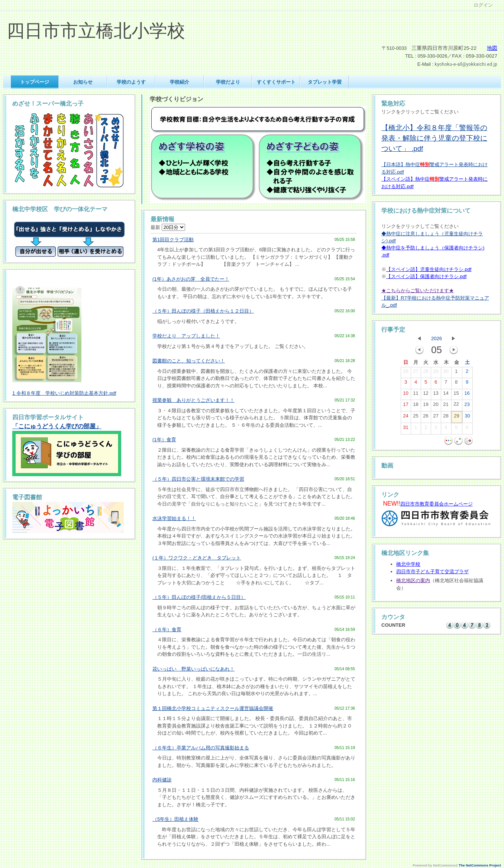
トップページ (35, 82)
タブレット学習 (325, 82)
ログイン (483, 5)
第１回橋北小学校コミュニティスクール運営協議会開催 (213, 708)
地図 (492, 48)
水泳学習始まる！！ (174, 518)
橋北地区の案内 (413, 580)
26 (406, 373)
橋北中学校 (408, 564)
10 (406, 395)
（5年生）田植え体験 (175, 819)
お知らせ (83, 82)
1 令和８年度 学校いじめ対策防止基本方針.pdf (64, 393)
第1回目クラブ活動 (173, 240)
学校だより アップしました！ (186, 336)
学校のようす (131, 82)
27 (416, 373)
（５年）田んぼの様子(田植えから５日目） (199, 597)
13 (436, 395)
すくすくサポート (276, 82)
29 (436, 373)
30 (446, 373)
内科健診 (162, 780)
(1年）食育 (164, 440)
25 (416, 417)
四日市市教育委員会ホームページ (437, 504)
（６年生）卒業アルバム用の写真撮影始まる (201, 748)
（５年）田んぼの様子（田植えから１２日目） (203, 311)
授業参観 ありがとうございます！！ (193, 400)
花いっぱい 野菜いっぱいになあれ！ (193, 669)
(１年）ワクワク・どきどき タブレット (197, 558)
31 (406, 429)
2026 (437, 338)
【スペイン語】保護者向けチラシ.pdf (426, 276)
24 (406, 417)
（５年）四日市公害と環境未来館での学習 (198, 479)
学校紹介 (180, 82)
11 (416, 395)
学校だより (228, 82)
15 (456, 395)
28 (426, 373)
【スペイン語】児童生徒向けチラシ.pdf (429, 269)
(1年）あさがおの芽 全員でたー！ (191, 279)
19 (426, 406)
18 (416, 406)
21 (446, 406)
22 (456, 406)
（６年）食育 (167, 630)
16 (467, 395)
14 (446, 395)
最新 (168, 227)
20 (436, 406)
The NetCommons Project (480, 865)
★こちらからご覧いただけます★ (418, 291)
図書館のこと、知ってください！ (189, 361)
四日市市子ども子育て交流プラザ (432, 572)
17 (406, 406)
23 (467, 406)
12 (426, 395)
